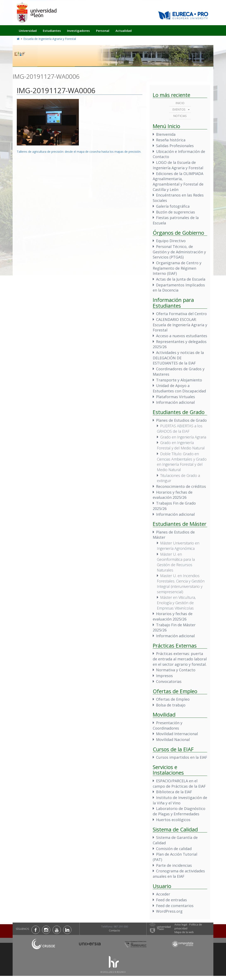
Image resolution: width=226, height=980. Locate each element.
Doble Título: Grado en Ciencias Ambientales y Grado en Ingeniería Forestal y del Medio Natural (182, 462)
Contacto (114, 930)
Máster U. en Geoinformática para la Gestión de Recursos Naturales (176, 562)
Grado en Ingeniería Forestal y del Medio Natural (181, 445)
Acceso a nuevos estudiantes (182, 336)
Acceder (163, 894)
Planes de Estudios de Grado (181, 420)
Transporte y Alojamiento (179, 380)
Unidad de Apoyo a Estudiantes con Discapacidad (179, 388)
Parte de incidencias (174, 865)
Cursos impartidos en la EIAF (182, 757)
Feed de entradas (171, 900)
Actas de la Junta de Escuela (181, 279)
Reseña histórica (171, 140)
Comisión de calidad (174, 849)
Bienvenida (166, 134)
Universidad (28, 31)
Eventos (179, 109)
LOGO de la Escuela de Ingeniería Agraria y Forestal (178, 165)
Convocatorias (169, 681)
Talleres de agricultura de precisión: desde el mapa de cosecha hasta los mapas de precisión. (79, 152)
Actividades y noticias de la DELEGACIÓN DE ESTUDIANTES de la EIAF (178, 358)
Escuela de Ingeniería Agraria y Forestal (50, 39)
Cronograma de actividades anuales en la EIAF (179, 874)
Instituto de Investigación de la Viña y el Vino (180, 800)
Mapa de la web (184, 932)
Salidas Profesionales (175, 146)
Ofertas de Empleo (173, 699)
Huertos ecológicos (173, 820)
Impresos (164, 676)
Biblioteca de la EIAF (174, 792)
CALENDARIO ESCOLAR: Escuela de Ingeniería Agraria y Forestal (180, 325)
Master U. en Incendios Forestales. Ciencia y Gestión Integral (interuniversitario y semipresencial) (181, 584)
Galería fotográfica (173, 206)
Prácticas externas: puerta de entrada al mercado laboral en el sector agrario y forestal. (180, 659)
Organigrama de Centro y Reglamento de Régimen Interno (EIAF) (177, 268)
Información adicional (175, 402)
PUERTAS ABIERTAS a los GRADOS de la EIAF (180, 429)
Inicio (180, 103)
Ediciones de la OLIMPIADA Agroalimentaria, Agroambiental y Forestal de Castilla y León (178, 182)
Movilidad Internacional (177, 734)
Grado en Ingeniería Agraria (183, 437)
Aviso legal (181, 924)
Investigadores (78, 31)
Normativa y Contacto (176, 670)
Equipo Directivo (171, 241)
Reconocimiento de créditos (181, 486)
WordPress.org (169, 911)
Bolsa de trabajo (171, 705)
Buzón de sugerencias (176, 212)
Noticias (180, 116)
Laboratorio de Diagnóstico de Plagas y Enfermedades (179, 811)
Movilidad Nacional (173, 739)
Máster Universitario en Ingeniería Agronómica (178, 546)
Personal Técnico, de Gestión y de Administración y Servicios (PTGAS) (179, 252)
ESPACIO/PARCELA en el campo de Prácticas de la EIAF (179, 784)
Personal (103, 31)
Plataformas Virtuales (176, 397)
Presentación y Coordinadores (168, 725)
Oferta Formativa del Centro (181, 314)
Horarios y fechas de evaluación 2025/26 (173, 495)
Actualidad (124, 31)
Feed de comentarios (175, 906)
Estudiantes (52, 31)
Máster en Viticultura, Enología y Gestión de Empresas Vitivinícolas (176, 603)
